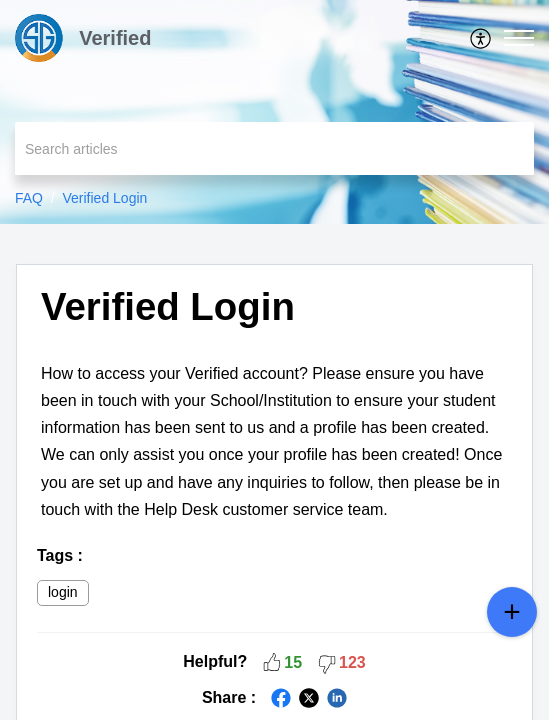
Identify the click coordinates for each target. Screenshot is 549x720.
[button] (481, 38)
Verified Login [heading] (168, 306)
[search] (274, 148)
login (63, 592)
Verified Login (104, 198)
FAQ (29, 198)
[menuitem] (481, 38)
